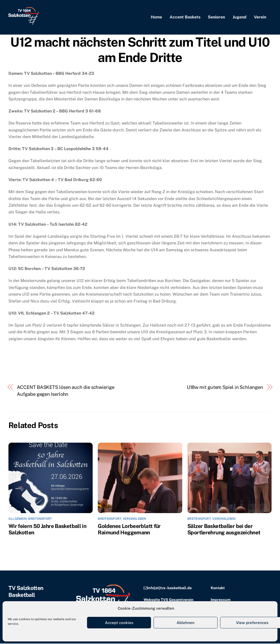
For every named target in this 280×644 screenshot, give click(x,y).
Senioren (216, 17)
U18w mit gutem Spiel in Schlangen (225, 388)
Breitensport (40, 519)
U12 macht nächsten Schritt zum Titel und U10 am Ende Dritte (140, 50)
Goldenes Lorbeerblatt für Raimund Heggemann (129, 530)
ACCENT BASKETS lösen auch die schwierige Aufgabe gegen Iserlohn (66, 391)
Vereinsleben (134, 519)
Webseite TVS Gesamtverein (169, 600)
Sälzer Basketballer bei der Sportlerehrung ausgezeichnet (224, 530)
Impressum (221, 600)
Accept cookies (119, 623)
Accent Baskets (185, 17)
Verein (260, 17)
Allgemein (18, 519)
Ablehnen (186, 623)
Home (156, 17)
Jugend (240, 17)
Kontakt (218, 588)
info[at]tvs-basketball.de (169, 588)
